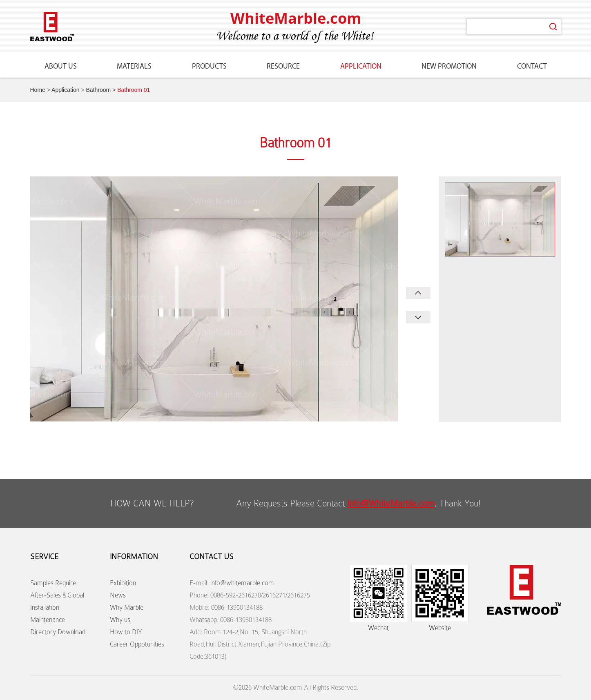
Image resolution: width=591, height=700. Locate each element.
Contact (532, 67)
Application (361, 67)
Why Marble (127, 607)
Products (209, 67)
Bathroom (99, 90)
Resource (283, 67)
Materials (134, 67)
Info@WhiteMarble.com (391, 503)
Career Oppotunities (137, 644)
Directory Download (58, 632)
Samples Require (53, 583)
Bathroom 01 (134, 90)
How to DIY (126, 632)
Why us (120, 620)
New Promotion (449, 67)
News (118, 595)
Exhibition (123, 583)
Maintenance (48, 620)
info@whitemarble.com (242, 583)
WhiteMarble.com (296, 18)
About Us (61, 67)
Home (38, 90)
